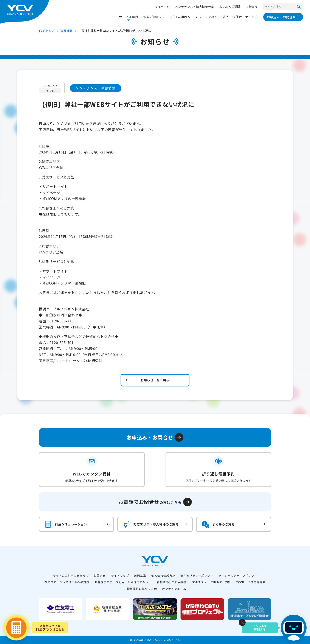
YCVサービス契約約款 (251, 582)
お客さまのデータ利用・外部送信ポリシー (123, 582)
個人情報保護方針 (163, 576)
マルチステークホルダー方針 (212, 582)
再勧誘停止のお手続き (172, 582)
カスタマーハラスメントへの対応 (67, 582)
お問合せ (100, 576)
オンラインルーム (174, 589)
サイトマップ (120, 576)
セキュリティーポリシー (197, 576)
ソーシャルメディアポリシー (238, 576)
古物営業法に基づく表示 (140, 589)
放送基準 (140, 576)
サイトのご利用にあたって (71, 576)
